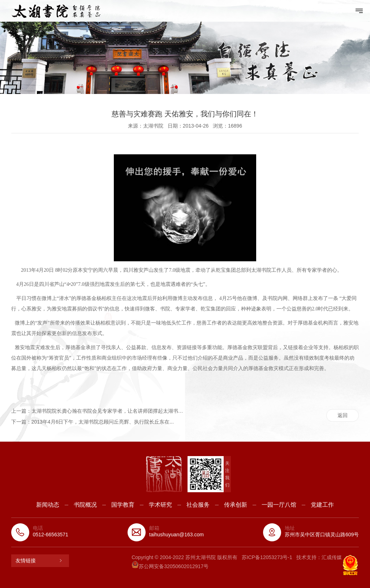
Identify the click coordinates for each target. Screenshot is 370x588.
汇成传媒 (332, 557)
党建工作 (322, 505)
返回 (343, 415)
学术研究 (160, 505)
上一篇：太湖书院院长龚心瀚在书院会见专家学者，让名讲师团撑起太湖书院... (98, 411)
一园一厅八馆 (279, 505)
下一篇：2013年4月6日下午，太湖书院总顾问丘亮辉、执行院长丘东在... (92, 422)
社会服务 (198, 505)
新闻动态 (48, 505)
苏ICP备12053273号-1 (267, 557)
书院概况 (85, 505)
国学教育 (123, 505)
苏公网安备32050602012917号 (170, 566)
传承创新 (236, 505)
